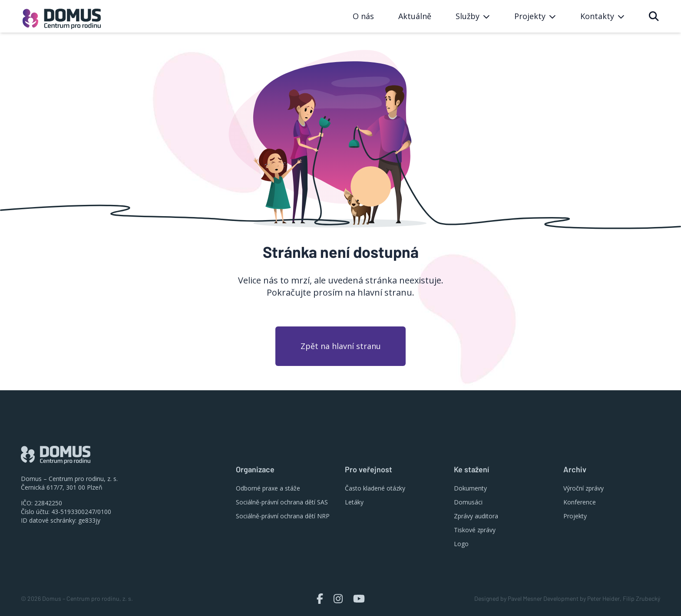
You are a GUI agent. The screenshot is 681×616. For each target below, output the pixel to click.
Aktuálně (415, 16)
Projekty (575, 516)
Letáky (354, 502)
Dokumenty (470, 488)
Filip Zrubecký (641, 598)
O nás (363, 16)
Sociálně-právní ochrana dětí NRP (283, 516)
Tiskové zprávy (475, 530)
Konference (580, 502)
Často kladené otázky (375, 488)
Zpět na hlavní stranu (341, 346)
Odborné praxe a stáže (268, 488)
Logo (461, 544)
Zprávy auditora (476, 516)
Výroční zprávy (583, 488)
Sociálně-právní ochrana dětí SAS (282, 502)
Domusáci (468, 502)
